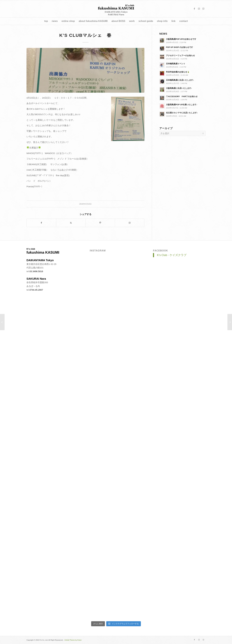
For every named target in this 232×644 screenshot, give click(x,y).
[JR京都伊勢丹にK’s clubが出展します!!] (2, 322)
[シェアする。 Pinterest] (100, 223)
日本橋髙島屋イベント (176, 64)
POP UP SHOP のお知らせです (179, 47)
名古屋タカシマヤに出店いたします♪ (182, 113)
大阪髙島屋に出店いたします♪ (179, 88)
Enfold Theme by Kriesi (73, 640)
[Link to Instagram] (199, 9)
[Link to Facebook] (194, 9)
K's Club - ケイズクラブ (172, 255)
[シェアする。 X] (71, 223)
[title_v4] (116, 9)
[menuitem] (46, 21)
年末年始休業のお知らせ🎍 (178, 72)
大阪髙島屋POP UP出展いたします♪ (182, 105)
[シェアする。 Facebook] (41, 223)
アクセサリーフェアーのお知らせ (180, 56)
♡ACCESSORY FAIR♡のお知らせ (182, 96)
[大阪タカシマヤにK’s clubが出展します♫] (230, 322)
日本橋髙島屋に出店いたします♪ (180, 80)
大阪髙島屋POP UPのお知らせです (181, 39)
